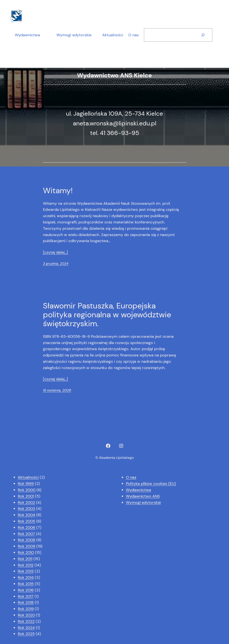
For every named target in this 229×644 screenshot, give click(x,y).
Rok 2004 (26, 515)
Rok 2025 (26, 634)
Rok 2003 (26, 509)
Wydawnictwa (27, 35)
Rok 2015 (26, 584)
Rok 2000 (27, 490)
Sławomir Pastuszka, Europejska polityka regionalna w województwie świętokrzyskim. (107, 315)
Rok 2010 (26, 552)
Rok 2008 (26, 540)
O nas (131, 477)
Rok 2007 (26, 534)
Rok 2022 (26, 621)
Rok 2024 (26, 628)
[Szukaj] (203, 35)
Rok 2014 (26, 577)
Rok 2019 (26, 609)
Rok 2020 (26, 615)
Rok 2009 (26, 546)
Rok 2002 (26, 503)
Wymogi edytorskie (74, 35)
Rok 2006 (26, 528)
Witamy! (58, 191)
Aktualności (28, 477)
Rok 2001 (26, 496)
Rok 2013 (26, 571)
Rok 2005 (26, 521)
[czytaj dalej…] (55, 252)
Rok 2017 (26, 596)
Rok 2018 (26, 602)
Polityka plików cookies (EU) (151, 484)
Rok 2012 (26, 565)
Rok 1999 (26, 484)
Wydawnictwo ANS (143, 496)
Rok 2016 (26, 590)
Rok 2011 (25, 559)
